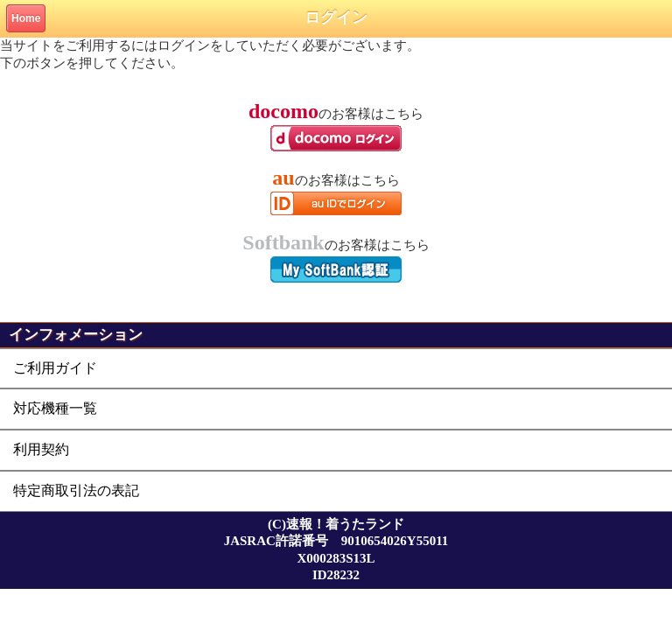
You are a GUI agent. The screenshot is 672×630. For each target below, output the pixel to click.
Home (26, 18)
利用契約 (41, 449)
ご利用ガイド (55, 368)
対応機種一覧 (55, 408)
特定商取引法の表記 (76, 490)
